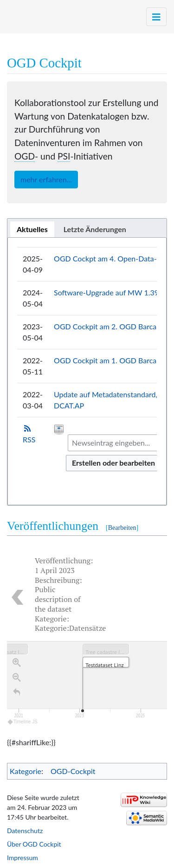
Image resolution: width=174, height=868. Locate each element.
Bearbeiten (122, 528)
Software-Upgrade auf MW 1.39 (106, 292)
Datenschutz (25, 831)
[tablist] (87, 228)
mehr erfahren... (46, 179)
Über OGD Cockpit (34, 844)
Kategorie (26, 771)
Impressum (23, 858)
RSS (29, 439)
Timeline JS (23, 724)
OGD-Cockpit (73, 771)
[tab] (32, 229)
